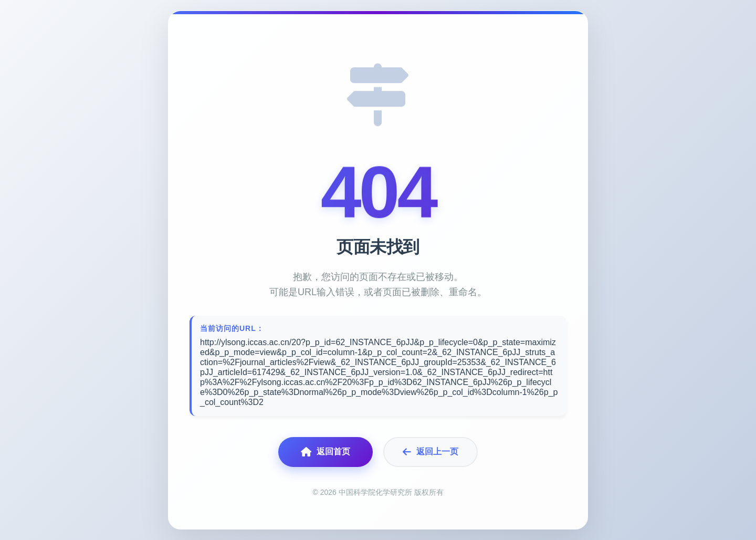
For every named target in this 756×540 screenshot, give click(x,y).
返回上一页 (430, 452)
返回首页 (325, 452)
